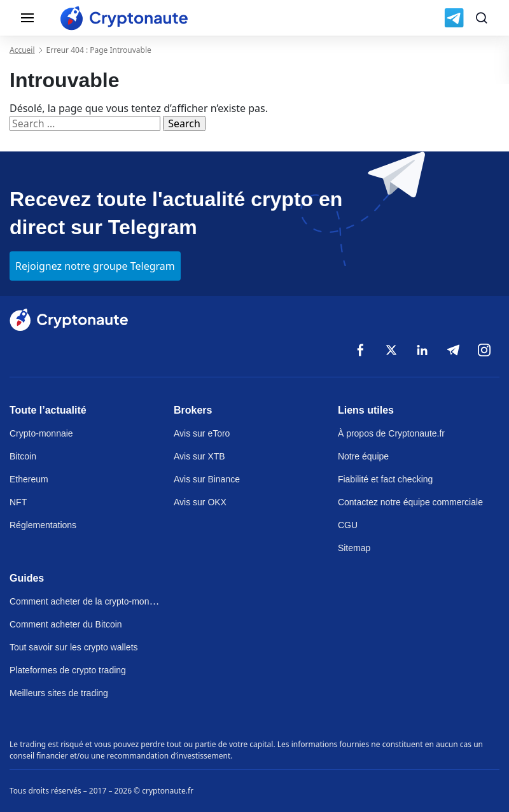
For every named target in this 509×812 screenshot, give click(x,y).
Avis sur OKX (200, 502)
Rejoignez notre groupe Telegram (95, 266)
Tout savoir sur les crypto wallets (74, 647)
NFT (18, 502)
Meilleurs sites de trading (59, 693)
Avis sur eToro (202, 433)
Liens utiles (366, 410)
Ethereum (29, 479)
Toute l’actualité (48, 410)
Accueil (22, 50)
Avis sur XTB (199, 456)
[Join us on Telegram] (454, 18)
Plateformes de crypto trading (68, 670)
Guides (27, 578)
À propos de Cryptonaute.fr (391, 433)
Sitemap (354, 548)
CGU (348, 525)
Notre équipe (363, 456)
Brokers (193, 410)
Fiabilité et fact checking (385, 479)
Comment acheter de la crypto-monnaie (88, 601)
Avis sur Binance (207, 479)
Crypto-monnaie (41, 433)
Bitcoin (23, 456)
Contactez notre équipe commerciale (410, 502)
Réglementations (43, 525)
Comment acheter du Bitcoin (66, 624)
